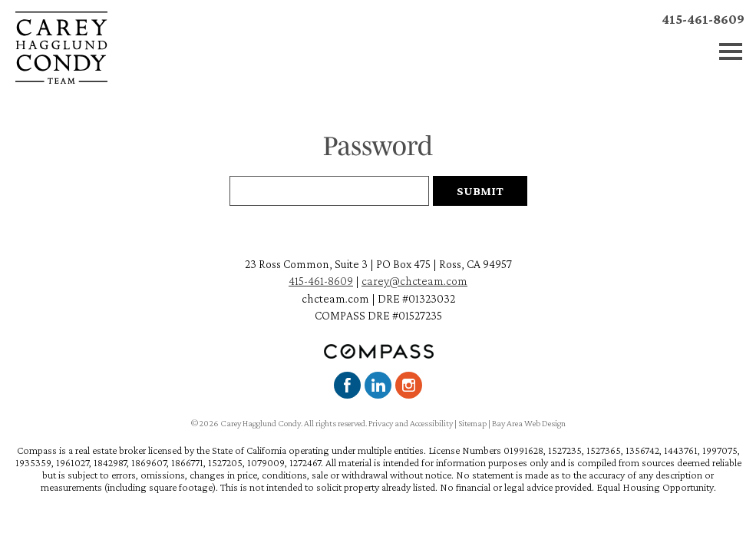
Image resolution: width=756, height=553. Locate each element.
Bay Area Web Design (529, 423)
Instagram (409, 385)
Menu (731, 52)
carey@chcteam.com (414, 281)
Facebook (347, 385)
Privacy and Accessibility (411, 423)
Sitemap (472, 423)
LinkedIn (378, 385)
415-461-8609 (703, 19)
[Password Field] (329, 191)
